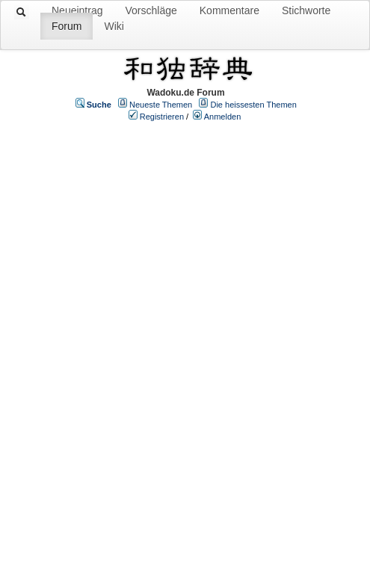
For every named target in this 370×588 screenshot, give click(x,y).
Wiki (114, 26)
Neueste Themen (161, 105)
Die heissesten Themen (253, 105)
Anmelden (223, 117)
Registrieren (162, 117)
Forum (67, 26)
